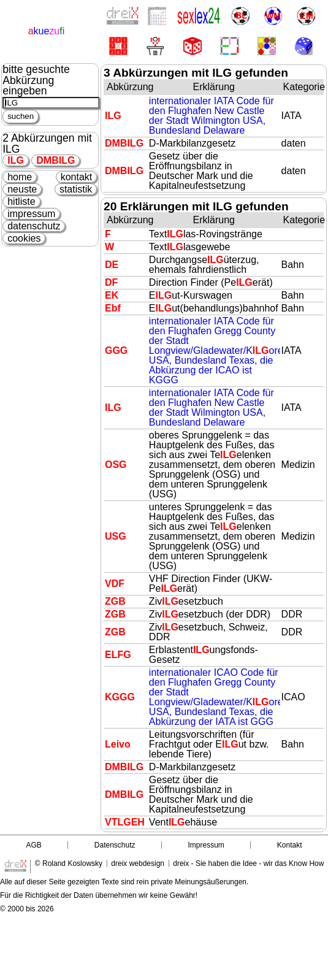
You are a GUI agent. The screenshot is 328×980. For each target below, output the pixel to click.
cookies (24, 238)
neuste (22, 189)
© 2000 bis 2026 (27, 909)
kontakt (77, 177)
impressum (31, 214)
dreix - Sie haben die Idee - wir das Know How (248, 863)
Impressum (206, 845)
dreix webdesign (138, 863)
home (20, 177)
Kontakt (290, 845)
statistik (76, 189)
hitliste (21, 201)
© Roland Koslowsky (69, 863)
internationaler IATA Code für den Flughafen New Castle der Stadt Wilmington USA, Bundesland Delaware (212, 116)
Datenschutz (115, 845)
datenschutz (34, 226)
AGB (33, 845)
